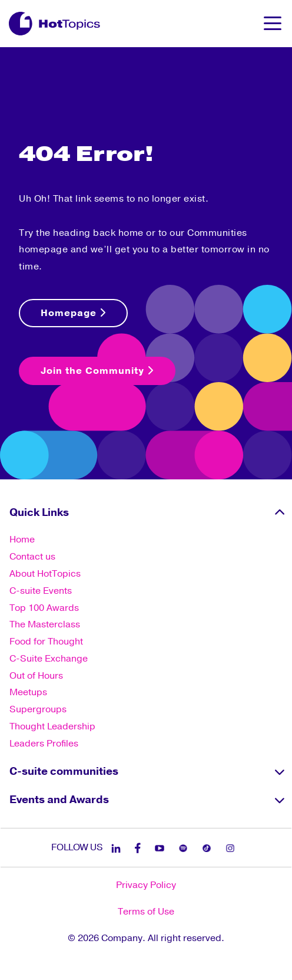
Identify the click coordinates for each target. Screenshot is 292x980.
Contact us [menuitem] (32, 557)
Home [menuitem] (22, 540)
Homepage (73, 313)
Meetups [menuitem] (28, 692)
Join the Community (97, 371)
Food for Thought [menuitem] (46, 642)
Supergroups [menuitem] (38, 709)
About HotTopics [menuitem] (45, 574)
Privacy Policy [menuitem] (146, 885)
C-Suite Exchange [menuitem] (49, 659)
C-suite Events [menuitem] (41, 591)
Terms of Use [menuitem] (146, 912)
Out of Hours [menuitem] (36, 676)
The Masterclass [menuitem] (45, 624)
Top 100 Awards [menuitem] (44, 608)
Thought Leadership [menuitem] (52, 726)
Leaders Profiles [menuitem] (44, 744)
